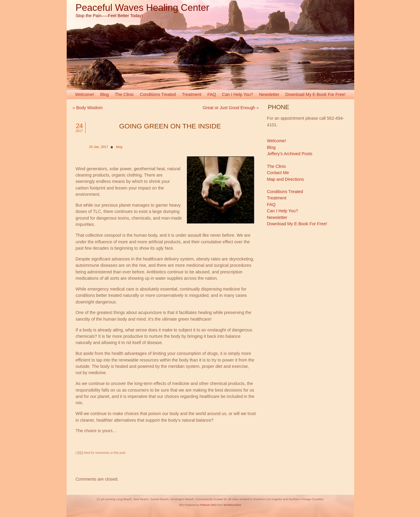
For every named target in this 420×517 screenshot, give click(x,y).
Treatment (192, 94)
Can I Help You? (237, 94)
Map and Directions (286, 179)
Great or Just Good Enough (229, 108)
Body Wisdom (89, 108)
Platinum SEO (208, 505)
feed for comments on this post (101, 453)
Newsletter (269, 94)
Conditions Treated (158, 94)
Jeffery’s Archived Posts (290, 154)
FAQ (212, 94)
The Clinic (124, 94)
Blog (104, 94)
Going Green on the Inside (170, 126)
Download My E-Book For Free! (315, 94)
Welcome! (85, 94)
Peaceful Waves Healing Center (143, 8)
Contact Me (278, 173)
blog (119, 147)
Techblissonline (232, 505)
